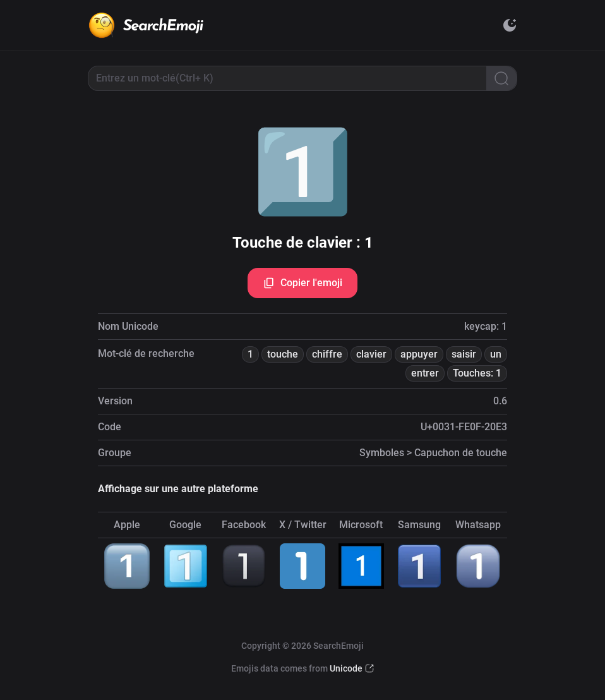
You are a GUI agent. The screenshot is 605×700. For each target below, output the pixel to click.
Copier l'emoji (302, 283)
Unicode (346, 668)
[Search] (501, 78)
